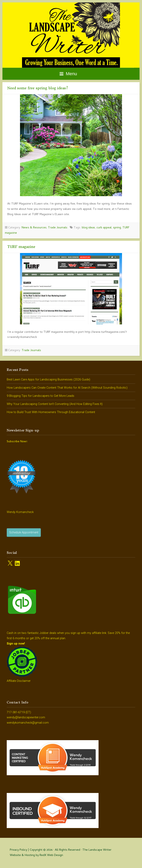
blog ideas (88, 228)
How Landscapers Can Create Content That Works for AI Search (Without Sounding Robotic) (67, 388)
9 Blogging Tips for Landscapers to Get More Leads (40, 396)
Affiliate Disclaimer (19, 681)
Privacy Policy (18, 850)
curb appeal (104, 228)
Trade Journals (58, 228)
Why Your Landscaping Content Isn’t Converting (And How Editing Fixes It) (55, 404)
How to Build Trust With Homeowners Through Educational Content (51, 412)
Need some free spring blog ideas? (38, 88)
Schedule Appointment (24, 532)
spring (117, 228)
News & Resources (34, 228)
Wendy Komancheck (20, 512)
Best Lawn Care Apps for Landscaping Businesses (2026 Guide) (48, 380)
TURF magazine (21, 247)
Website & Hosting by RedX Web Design (36, 855)
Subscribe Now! (17, 442)
